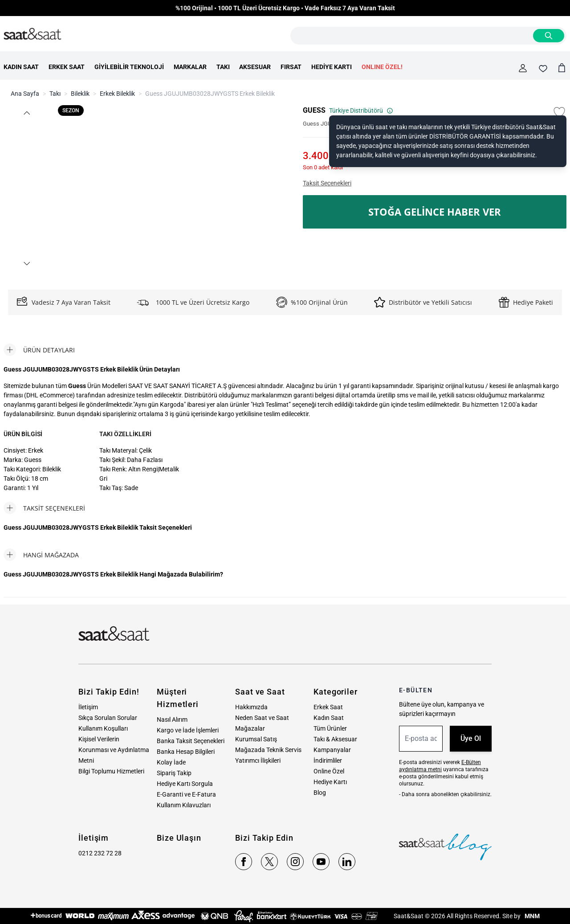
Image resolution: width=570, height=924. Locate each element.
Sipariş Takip (174, 773)
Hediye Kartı (330, 782)
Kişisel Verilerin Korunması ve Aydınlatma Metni (114, 750)
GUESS (314, 110)
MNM (531, 916)
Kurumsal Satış (256, 739)
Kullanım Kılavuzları (184, 805)
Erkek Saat (328, 707)
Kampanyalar (332, 750)
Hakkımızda (251, 707)
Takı (55, 94)
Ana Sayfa (25, 94)
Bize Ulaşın (179, 838)
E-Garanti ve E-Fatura (186, 794)
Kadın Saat (329, 718)
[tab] (39, 350)
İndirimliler (328, 760)
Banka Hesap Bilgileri (186, 752)
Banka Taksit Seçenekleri (191, 741)
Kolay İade (171, 762)
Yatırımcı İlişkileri (258, 760)
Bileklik (80, 94)
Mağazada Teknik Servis (268, 750)
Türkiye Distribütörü (361, 110)
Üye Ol (471, 738)
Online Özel (329, 771)
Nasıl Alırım (172, 720)
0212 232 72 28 (100, 853)
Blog (320, 793)
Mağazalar (250, 728)
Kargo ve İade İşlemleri (188, 730)
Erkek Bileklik (117, 94)
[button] (26, 113)
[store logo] (33, 34)
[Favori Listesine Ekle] (559, 112)
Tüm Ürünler (330, 728)
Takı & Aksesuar (335, 739)
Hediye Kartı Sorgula (185, 784)
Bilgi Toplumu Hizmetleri (111, 771)
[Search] (549, 36)
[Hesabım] (523, 68)
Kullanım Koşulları (103, 728)
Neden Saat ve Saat (262, 718)
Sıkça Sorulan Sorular (108, 718)
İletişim (88, 707)
